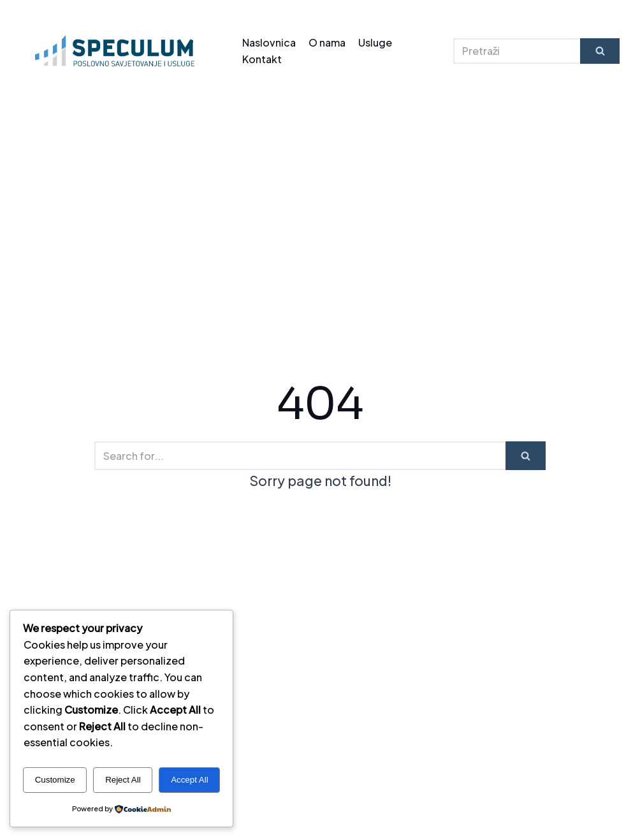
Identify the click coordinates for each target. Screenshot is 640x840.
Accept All (190, 780)
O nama (327, 42)
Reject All (123, 780)
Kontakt (262, 59)
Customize (55, 780)
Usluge (375, 42)
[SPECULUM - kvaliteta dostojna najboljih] (115, 51)
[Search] (517, 51)
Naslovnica (269, 42)
